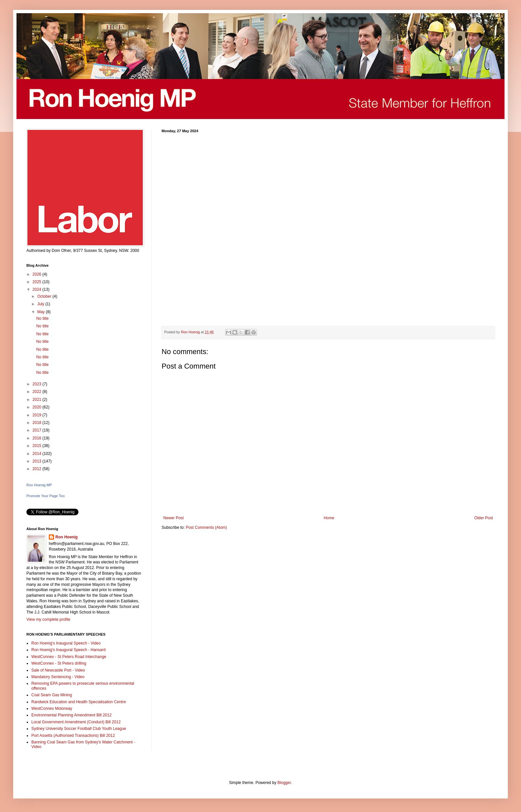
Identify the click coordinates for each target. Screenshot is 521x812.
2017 (38, 430)
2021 (38, 400)
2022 (38, 392)
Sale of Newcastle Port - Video (58, 670)
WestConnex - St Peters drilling (59, 663)
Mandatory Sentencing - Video (58, 677)
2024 (38, 289)
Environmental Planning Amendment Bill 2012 (71, 715)
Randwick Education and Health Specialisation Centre (79, 702)
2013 (38, 461)
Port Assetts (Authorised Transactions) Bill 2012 (73, 736)
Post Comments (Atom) (206, 527)
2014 (38, 454)
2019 (38, 415)
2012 (38, 469)
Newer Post (173, 518)
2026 (38, 274)
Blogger (284, 783)
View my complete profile (48, 619)
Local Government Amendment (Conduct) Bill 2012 (76, 722)
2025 (38, 282)
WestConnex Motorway (52, 708)
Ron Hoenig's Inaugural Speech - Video (66, 643)
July (41, 304)
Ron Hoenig (66, 537)
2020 (38, 407)
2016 (38, 438)
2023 (38, 384)
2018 (38, 423)
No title (42, 318)
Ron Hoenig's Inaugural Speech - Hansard (68, 650)
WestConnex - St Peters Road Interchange (69, 657)
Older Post (484, 518)
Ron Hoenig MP (39, 485)
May (42, 312)
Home (329, 518)
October (45, 296)
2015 (38, 446)
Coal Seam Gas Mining (52, 695)
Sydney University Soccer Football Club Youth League (79, 729)
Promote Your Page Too (46, 496)
